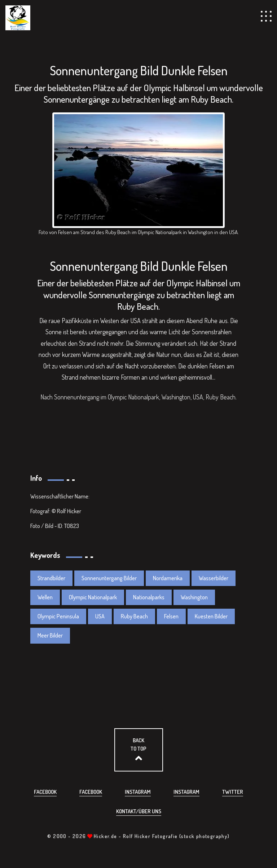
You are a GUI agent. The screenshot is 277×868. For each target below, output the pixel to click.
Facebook (45, 792)
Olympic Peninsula (58, 616)
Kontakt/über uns (139, 811)
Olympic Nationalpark (93, 597)
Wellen (45, 597)
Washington (194, 597)
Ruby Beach (134, 616)
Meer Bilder (50, 635)
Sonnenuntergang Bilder (109, 578)
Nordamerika (168, 578)
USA (100, 616)
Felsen (171, 616)
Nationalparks (149, 597)
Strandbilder (51, 578)
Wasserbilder (214, 578)
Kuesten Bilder (211, 616)
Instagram (138, 792)
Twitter (233, 792)
